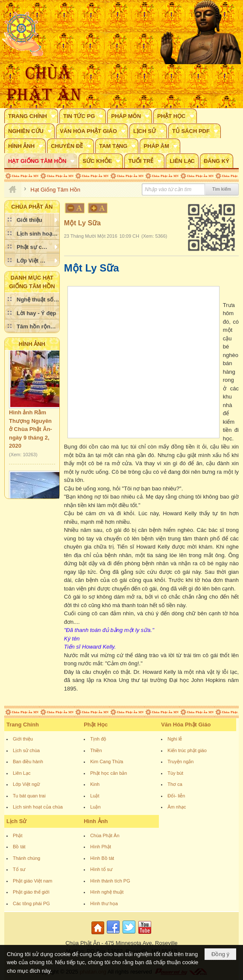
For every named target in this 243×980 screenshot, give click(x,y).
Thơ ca (175, 784)
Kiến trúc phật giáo (187, 750)
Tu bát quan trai (29, 796)
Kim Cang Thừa (107, 762)
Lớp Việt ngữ (26, 784)
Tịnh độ (98, 739)
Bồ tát (19, 847)
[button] (31, 116)
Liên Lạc (22, 773)
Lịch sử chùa (26, 750)
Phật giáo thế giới (31, 892)
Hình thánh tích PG (110, 881)
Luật (95, 796)
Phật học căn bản (108, 773)
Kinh (95, 784)
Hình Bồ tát (102, 858)
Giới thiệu (23, 739)
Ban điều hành (28, 762)
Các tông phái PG (31, 903)
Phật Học (96, 725)
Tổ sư (19, 869)
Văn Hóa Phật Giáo (186, 725)
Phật (18, 835)
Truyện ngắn (180, 762)
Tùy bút (175, 773)
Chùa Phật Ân (105, 835)
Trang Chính (23, 725)
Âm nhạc (177, 807)
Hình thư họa (104, 903)
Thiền (96, 750)
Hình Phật (101, 847)
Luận (95, 807)
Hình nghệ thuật (107, 892)
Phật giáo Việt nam (33, 881)
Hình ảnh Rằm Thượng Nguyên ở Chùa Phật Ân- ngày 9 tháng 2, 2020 (31, 431)
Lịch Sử (16, 821)
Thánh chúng (26, 858)
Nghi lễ (175, 739)
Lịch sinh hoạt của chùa (38, 807)
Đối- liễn (176, 796)
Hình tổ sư (101, 869)
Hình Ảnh (32, 344)
